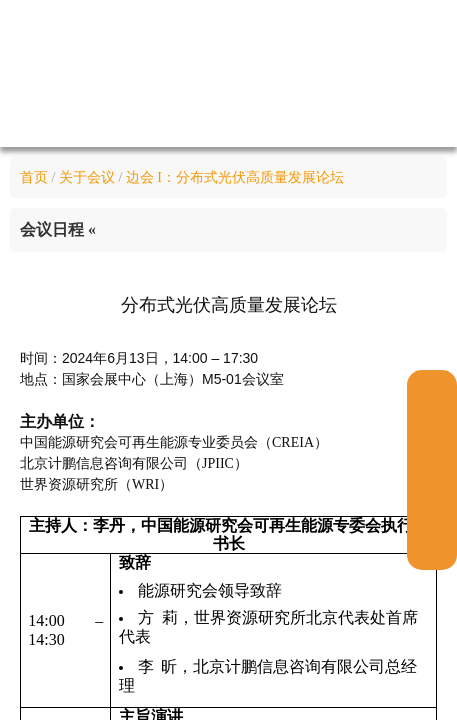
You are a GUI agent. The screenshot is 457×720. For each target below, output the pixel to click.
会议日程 (58, 229)
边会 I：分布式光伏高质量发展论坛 (235, 177)
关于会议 (87, 177)
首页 (34, 177)
